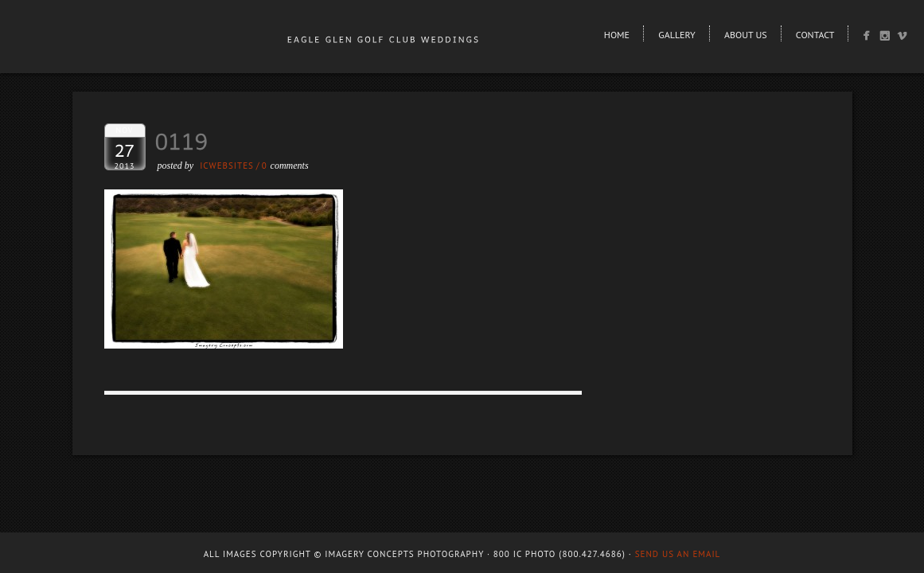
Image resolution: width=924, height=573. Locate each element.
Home (617, 35)
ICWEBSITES (227, 166)
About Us (746, 35)
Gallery (676, 35)
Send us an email (678, 554)
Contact (815, 35)
